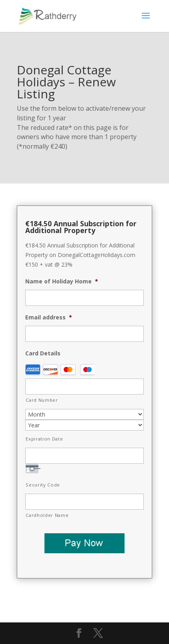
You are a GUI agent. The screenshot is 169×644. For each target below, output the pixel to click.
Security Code (43, 485)
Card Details (43, 353)
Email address (49, 317)
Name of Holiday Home (62, 281)
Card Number (42, 400)
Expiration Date (44, 439)
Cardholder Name (47, 515)
